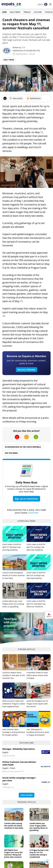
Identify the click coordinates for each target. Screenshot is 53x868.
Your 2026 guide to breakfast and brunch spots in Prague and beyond (38, 732)
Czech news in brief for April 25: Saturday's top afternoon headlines (36, 604)
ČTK (24, 48)
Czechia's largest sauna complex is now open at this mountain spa (14, 675)
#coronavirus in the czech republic (23, 447)
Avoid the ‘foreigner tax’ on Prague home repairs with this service (37, 704)
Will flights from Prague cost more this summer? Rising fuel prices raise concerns (13, 854)
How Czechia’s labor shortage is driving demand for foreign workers (14, 732)
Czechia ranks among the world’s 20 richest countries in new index (14, 575)
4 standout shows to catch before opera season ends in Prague (37, 675)
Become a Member (27, 370)
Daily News (15, 12)
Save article (16, 98)
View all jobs (27, 795)
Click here (33, 513)
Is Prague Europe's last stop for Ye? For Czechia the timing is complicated (39, 854)
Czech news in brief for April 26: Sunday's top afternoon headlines (36, 547)
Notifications (34, 98)
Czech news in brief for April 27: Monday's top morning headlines (12, 547)
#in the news (11, 453)
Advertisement (48, 155)
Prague (27, 12)
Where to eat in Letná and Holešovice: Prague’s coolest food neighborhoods (14, 704)
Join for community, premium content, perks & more (26, 362)
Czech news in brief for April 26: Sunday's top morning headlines (36, 575)
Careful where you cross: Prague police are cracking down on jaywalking (13, 604)
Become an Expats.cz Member (27, 356)
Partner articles (27, 649)
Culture (38, 12)
